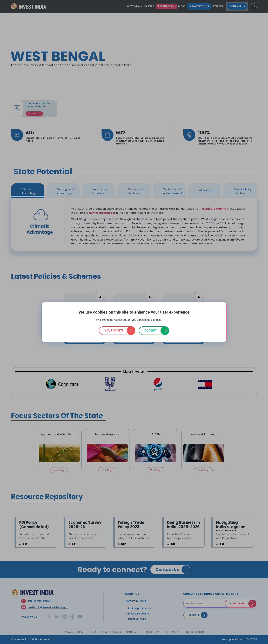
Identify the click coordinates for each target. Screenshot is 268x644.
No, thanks (114, 330)
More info (167, 320)
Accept (150, 330)
